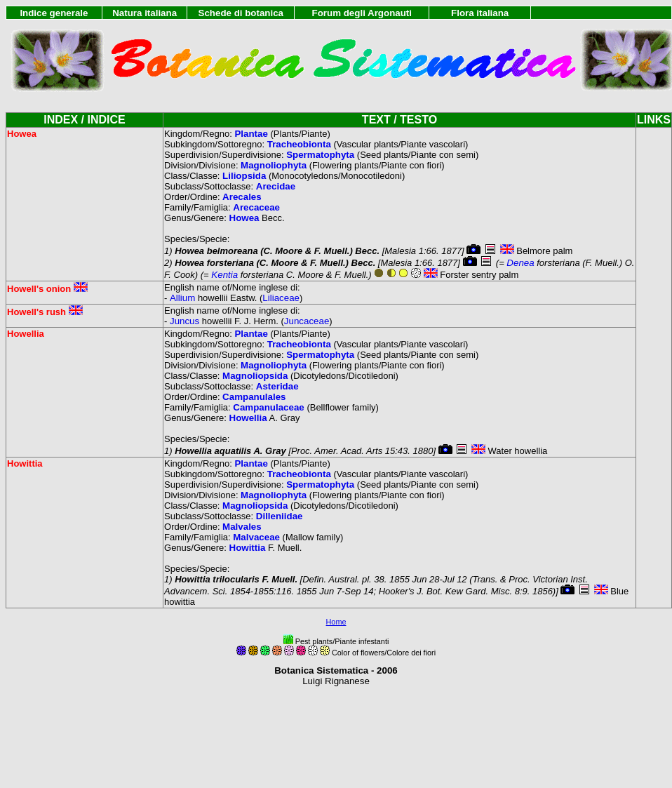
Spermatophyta (320, 155)
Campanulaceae (269, 407)
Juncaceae (307, 321)
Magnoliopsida (255, 376)
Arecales (242, 197)
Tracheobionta (299, 144)
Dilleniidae (280, 516)
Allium (182, 298)
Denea (520, 263)
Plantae (251, 134)
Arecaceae (256, 207)
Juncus (184, 321)
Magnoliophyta (274, 165)
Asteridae (277, 386)
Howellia (248, 418)
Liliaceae (281, 298)
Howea (244, 218)
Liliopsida (244, 176)
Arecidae (276, 186)
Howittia (248, 548)
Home (336, 622)
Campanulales (254, 397)
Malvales (242, 527)
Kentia (224, 275)
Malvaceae (256, 537)
